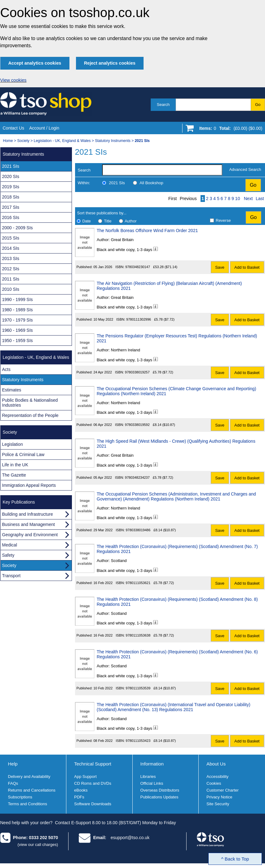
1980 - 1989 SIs (18, 310)
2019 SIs (11, 187)
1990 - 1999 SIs (18, 299)
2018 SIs (11, 197)
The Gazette (14, 475)
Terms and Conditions (28, 804)
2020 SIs (11, 176)
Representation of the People (30, 415)
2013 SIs (11, 258)
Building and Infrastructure (28, 514)
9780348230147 (138, 267)
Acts (6, 369)
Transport (11, 576)
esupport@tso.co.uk (130, 838)
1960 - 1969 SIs (18, 330)
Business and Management (29, 524)
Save (220, 267)
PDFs (79, 797)
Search (163, 105)
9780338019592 (137, 425)
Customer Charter (222, 790)
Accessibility (218, 777)
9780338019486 (138, 530)
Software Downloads (93, 804)
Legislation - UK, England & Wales (62, 141)
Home (8, 141)
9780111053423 (138, 741)
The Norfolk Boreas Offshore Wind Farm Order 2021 (147, 231)
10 (238, 199)
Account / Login (44, 128)
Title (108, 221)
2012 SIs (11, 269)
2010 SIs (11, 289)
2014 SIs (11, 248)
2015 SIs (11, 238)
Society (23, 141)
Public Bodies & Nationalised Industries (30, 403)
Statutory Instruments (113, 141)
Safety (8, 555)
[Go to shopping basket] (229, 130)
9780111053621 (138, 583)
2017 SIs (11, 207)
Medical (10, 545)
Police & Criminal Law (23, 455)
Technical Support (93, 764)
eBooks (81, 790)
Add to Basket (247, 267)
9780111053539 (138, 688)
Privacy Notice (219, 797)
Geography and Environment (30, 535)
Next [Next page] (248, 199)
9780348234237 (137, 477)
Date (86, 221)
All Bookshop (151, 183)
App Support (85, 777)
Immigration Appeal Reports (29, 485)
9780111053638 (138, 635)
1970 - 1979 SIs (18, 320)
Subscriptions (20, 797)
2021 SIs (117, 183)
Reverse (223, 220)
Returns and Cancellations (32, 790)
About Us (216, 764)
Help (13, 764)
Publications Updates (159, 797)
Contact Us (14, 128)
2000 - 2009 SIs (18, 228)
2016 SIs (11, 217)
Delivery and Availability (29, 777)
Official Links (152, 783)
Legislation (13, 444)
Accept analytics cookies (35, 63)
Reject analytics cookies (110, 63)
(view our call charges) (38, 845)
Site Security (218, 804)
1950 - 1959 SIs (18, 340)
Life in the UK (15, 465)
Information (152, 764)
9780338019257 (137, 372)
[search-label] (162, 170)
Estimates (12, 390)
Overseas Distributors (160, 790)
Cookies (214, 783)
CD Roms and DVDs (93, 783)
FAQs (13, 783)
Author (130, 221)
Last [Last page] (260, 199)
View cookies (14, 80)
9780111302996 (139, 319)
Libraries (148, 777)
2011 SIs (11, 279)
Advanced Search (245, 169)
